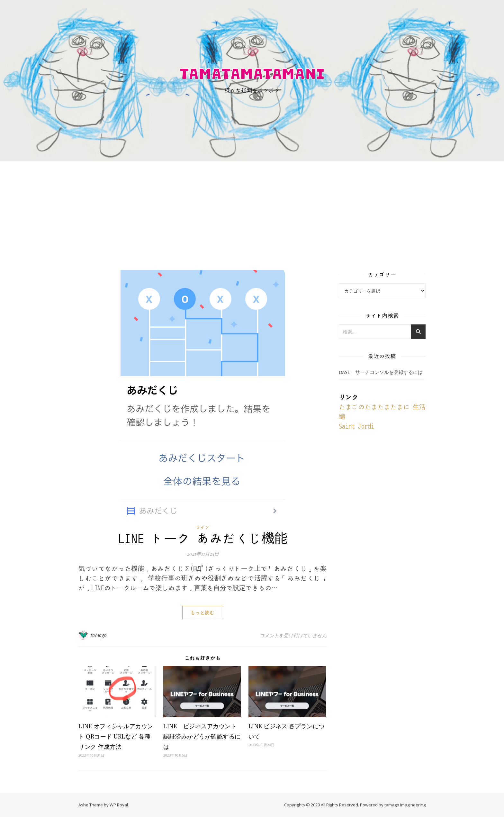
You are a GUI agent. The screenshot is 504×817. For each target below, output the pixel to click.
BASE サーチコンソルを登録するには (381, 372)
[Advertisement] (252, 209)
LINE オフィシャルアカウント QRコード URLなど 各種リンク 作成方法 (116, 736)
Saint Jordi (356, 426)
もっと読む (203, 613)
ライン (203, 527)
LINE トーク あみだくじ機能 (203, 539)
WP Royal (119, 805)
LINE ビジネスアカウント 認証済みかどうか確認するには (203, 736)
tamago (99, 635)
